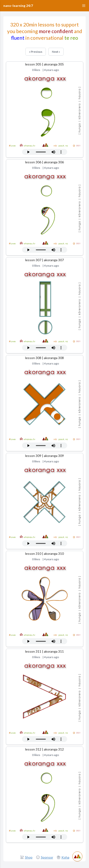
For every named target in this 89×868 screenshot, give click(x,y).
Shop (29, 857)
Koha (65, 857)
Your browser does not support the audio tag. (45, 152)
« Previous (36, 52)
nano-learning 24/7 (18, 6)
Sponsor (47, 857)
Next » (56, 52)
